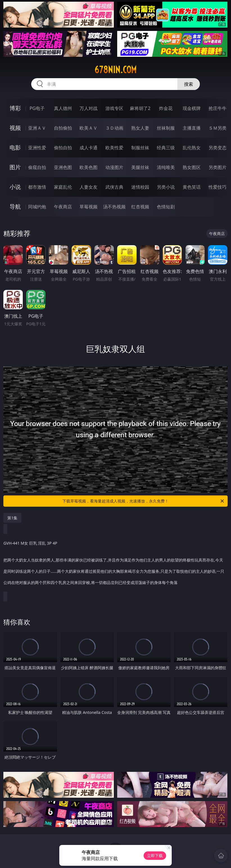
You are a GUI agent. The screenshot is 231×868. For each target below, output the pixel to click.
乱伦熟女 (192, 148)
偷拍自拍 (63, 148)
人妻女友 (89, 187)
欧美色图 (89, 167)
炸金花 (166, 108)
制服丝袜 (140, 148)
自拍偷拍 (63, 128)
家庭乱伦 (63, 187)
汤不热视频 (114, 207)
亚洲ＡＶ (37, 128)
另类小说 (166, 187)
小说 (15, 187)
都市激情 (37, 187)
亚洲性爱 (37, 148)
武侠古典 (114, 187)
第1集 (12, 518)
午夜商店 (63, 207)
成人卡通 (89, 148)
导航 (15, 207)
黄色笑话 (192, 187)
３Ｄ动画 (114, 128)
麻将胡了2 (140, 108)
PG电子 (37, 108)
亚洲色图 (63, 167)
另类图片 (218, 167)
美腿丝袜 (140, 167)
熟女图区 (192, 167)
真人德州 (63, 108)
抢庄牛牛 (218, 108)
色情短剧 (166, 207)
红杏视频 (140, 207)
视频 (15, 128)
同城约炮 (37, 207)
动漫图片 (114, 167)
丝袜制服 (166, 128)
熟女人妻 (140, 128)
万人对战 (89, 108)
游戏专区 (114, 108)
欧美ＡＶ (89, 128)
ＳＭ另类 (218, 128)
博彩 (15, 108)
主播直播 (192, 128)
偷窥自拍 (37, 167)
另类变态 (218, 148)
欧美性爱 (114, 148)
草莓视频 (89, 207)
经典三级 (166, 148)
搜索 (189, 84)
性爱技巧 (218, 187)
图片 (15, 167)
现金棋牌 (192, 108)
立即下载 (155, 855)
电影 (15, 147)
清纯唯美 (166, 167)
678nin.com (115, 70)
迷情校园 (140, 187)
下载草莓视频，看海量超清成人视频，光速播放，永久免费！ (144, 501)
